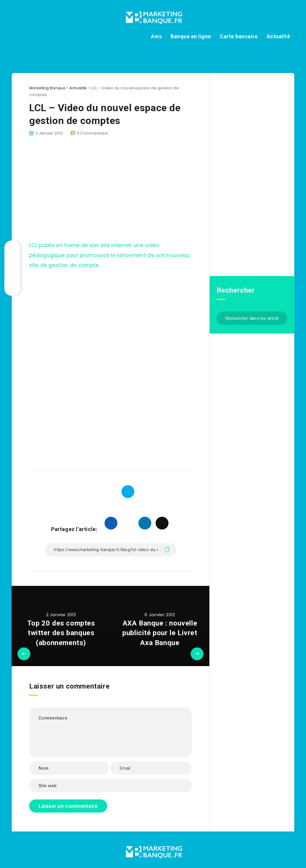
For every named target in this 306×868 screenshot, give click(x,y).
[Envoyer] (281, 318)
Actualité (278, 36)
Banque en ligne (191, 36)
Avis (156, 36)
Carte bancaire (239, 36)
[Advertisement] (111, 192)
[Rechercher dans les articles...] (252, 318)
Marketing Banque (47, 88)
